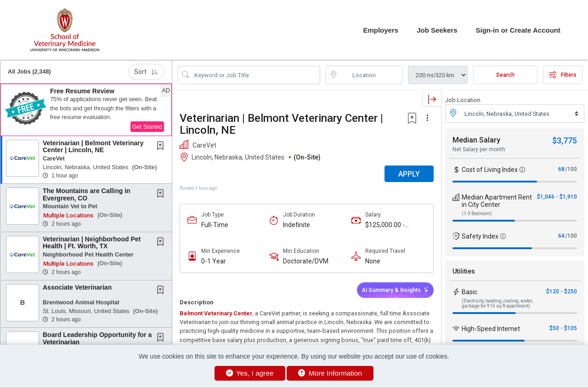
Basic (469, 292)
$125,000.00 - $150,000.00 (385, 225)
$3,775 (565, 140)
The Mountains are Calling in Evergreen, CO (87, 194)
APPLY (409, 174)
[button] (86, 110)
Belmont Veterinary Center (216, 313)
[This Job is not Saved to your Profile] (162, 147)
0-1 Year (214, 261)
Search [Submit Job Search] (505, 75)
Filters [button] (563, 75)
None (373, 261)
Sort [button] (146, 72)
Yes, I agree (250, 373)
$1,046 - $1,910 (557, 197)
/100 (571, 169)
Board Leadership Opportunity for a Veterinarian (97, 338)
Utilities (464, 271)
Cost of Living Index (490, 170)
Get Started (147, 127)
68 (561, 169)
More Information (330, 373)
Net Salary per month (479, 149)
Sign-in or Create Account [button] (518, 30)
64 (561, 236)
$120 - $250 (562, 291)
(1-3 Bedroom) (477, 214)
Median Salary (476, 140)
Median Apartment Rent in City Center (497, 201)
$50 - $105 (563, 328)
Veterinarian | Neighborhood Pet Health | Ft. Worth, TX (92, 242)
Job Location (463, 100)
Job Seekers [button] (437, 30)
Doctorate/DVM (306, 261)
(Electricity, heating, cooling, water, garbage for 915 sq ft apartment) (497, 303)
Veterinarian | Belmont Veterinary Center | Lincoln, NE (93, 146)
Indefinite (297, 225)
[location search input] (371, 75)
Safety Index (480, 236)
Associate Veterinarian (77, 287)
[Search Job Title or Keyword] (255, 75)
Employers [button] (381, 30)
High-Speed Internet (491, 329)
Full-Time (215, 225)
